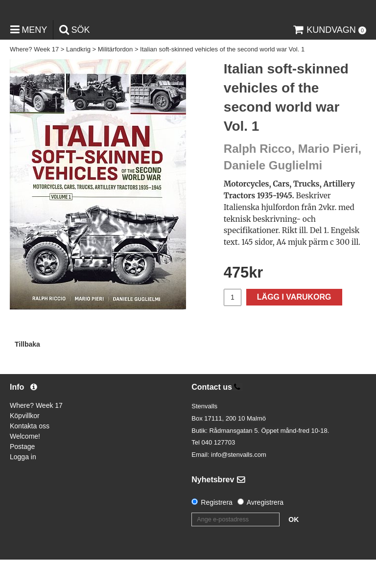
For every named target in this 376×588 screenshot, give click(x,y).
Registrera (217, 531)
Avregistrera (265, 531)
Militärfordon (116, 78)
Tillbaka (27, 373)
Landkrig (78, 78)
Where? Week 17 (34, 78)
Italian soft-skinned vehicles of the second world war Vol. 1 (222, 78)
